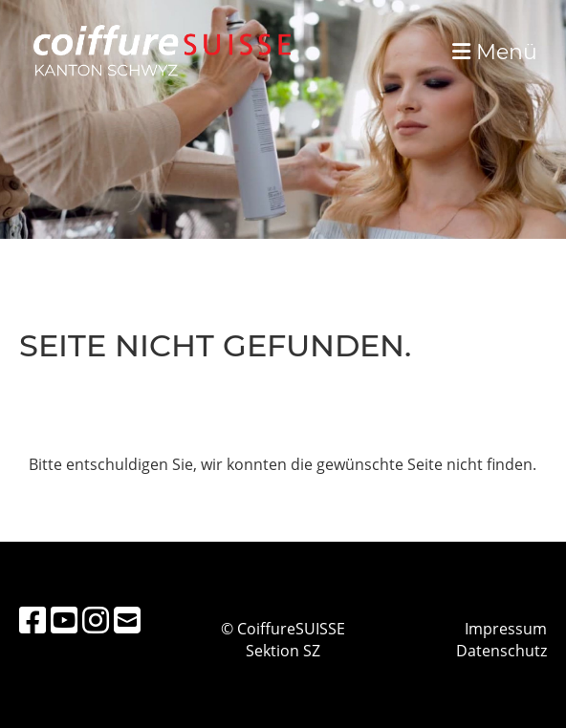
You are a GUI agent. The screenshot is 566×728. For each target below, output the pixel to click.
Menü (495, 52)
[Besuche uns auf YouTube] (64, 620)
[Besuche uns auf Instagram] (96, 620)
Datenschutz (501, 651)
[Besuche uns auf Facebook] (33, 620)
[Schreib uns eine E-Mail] (127, 620)
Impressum (506, 629)
